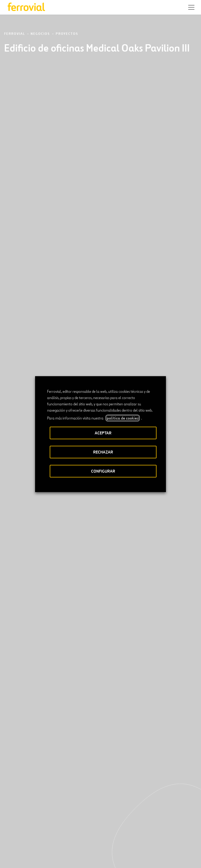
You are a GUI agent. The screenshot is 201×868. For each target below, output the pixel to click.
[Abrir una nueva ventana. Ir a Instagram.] (38, 838)
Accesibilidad (38, 855)
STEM (106, 821)
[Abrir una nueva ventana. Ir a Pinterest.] (57, 838)
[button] (191, 7)
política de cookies (123, 418)
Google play (108, 805)
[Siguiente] (121, 531)
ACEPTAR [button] (103, 433)
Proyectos (67, 34)
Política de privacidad (94, 857)
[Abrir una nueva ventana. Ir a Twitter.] (10, 838)
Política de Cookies (135, 857)
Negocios (40, 34)
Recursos (14, 821)
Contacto (56, 821)
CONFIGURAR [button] (103, 471)
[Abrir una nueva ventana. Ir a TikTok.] (47, 838)
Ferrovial (15, 34)
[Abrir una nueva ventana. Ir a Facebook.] (29, 838)
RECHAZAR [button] (103, 452)
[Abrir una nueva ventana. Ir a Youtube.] (66, 838)
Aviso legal (64, 857)
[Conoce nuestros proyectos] (44, 611)
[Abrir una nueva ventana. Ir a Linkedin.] (19, 838)
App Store (81, 805)
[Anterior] (80, 531)
